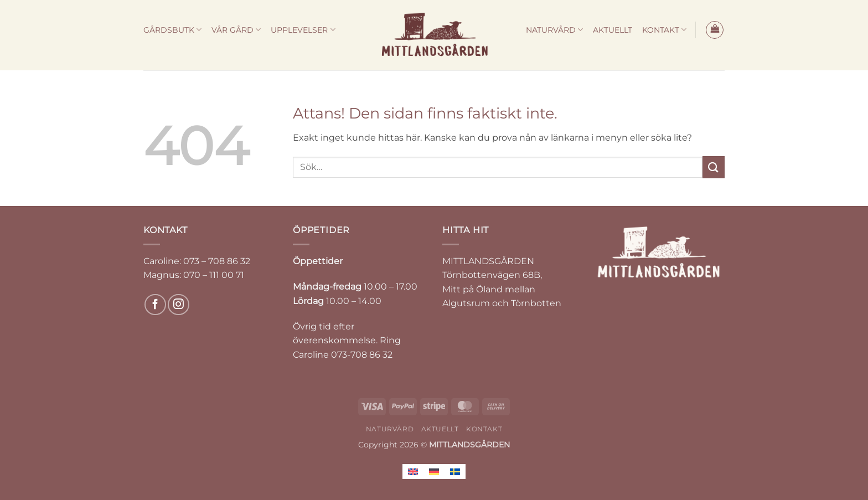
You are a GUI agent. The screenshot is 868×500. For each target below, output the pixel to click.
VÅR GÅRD (236, 30)
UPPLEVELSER (303, 30)
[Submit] (714, 167)
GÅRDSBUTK (172, 30)
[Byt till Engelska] (413, 471)
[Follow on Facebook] (155, 305)
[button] (715, 30)
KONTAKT (664, 30)
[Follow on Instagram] (179, 305)
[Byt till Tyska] (434, 471)
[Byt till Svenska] (455, 471)
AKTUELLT (613, 30)
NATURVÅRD (554, 30)
